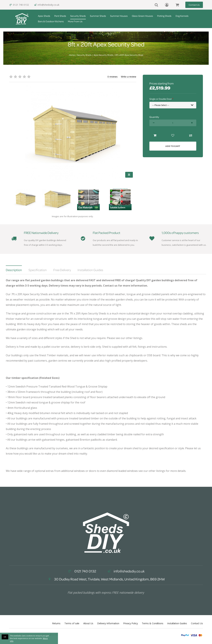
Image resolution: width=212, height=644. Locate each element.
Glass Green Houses (142, 16)
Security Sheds (78, 16)
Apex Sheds (44, 16)
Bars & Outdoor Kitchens (51, 21)
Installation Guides (177, 623)
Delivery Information (108, 623)
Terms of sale (72, 623)
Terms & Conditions (153, 623)
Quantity (154, 117)
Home (72, 55)
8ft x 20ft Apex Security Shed (129, 55)
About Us (88, 623)
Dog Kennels (182, 16)
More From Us (75, 21)
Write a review (129, 77)
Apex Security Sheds (103, 55)
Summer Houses (119, 16)
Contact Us (194, 5)
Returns (56, 623)
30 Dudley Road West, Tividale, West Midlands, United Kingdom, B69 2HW (106, 579)
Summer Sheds (98, 16)
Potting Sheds (164, 16)
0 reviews (113, 77)
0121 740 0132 (19, 5)
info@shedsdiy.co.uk (47, 5)
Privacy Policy (131, 623)
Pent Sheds (60, 16)
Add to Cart (173, 146)
